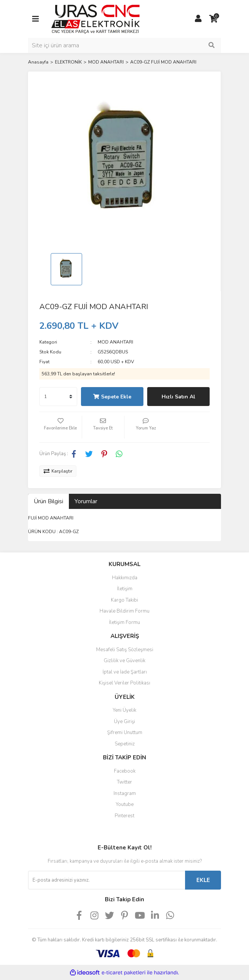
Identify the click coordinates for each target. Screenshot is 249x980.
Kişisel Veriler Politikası (124, 683)
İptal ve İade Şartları (125, 672)
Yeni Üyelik (124, 710)
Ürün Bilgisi (48, 501)
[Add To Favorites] (61, 427)
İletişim (125, 589)
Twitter (124, 782)
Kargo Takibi (124, 600)
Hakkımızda (125, 578)
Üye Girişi (124, 722)
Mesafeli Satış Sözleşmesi (125, 650)
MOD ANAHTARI (115, 342)
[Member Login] (198, 19)
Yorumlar (86, 501)
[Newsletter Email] (107, 880)
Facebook (125, 771)
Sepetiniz (125, 744)
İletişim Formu (124, 622)
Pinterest (124, 816)
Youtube (125, 804)
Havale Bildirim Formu (124, 611)
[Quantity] (58, 397)
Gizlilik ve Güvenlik (124, 661)
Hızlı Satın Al (178, 397)
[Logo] (96, 19)
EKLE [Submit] (203, 880)
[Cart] (213, 19)
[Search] (124, 45)
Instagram (125, 793)
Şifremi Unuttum (125, 733)
